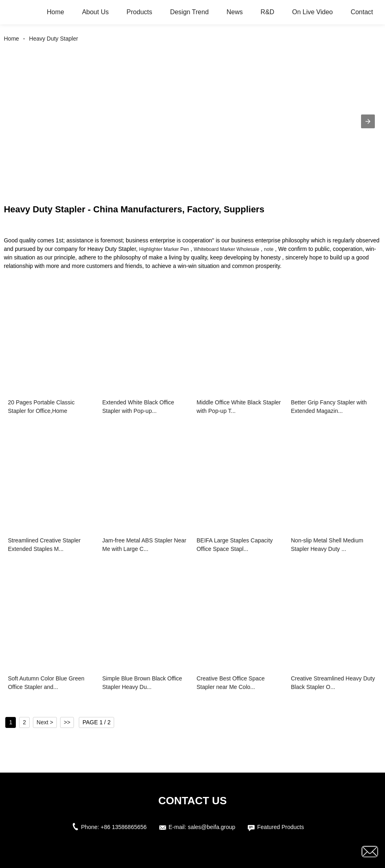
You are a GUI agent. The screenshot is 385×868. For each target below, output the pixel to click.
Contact (362, 12)
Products (140, 12)
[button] (368, 121)
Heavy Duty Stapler (54, 39)
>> (67, 722)
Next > (45, 722)
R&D (268, 12)
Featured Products (280, 827)
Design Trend (189, 12)
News (235, 12)
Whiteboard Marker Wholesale (226, 249)
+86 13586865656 (124, 827)
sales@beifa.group (211, 827)
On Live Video (312, 12)
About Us (95, 12)
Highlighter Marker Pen (164, 249)
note (269, 249)
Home (55, 12)
